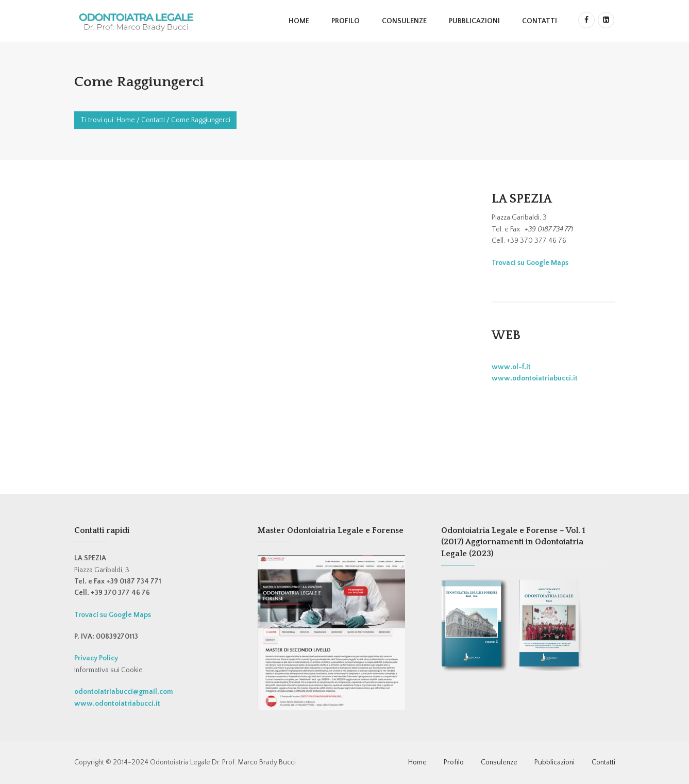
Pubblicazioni (474, 21)
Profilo (346, 21)
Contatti (540, 21)
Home (299, 21)
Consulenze (404, 21)
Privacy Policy (96, 658)
